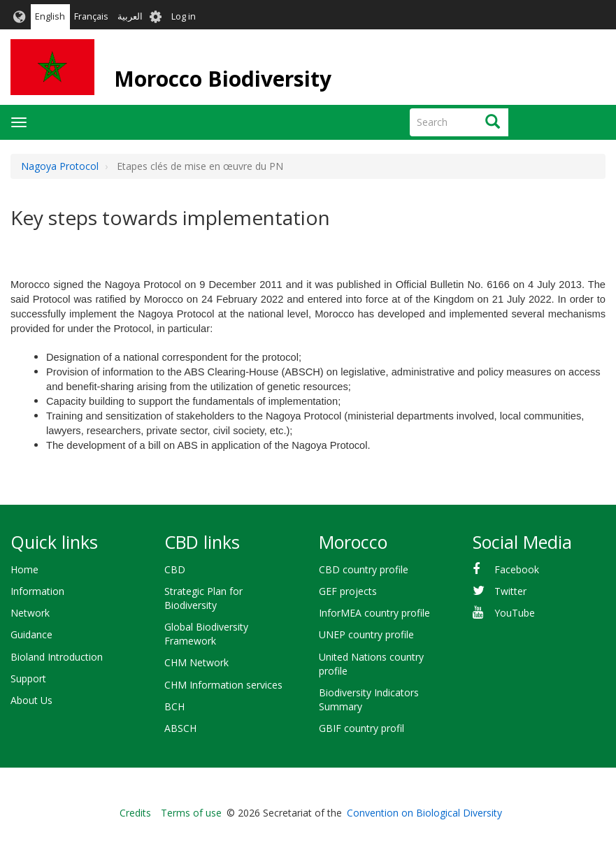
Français (91, 16)
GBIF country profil (361, 728)
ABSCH (180, 728)
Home (24, 569)
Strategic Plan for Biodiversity (203, 598)
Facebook (517, 569)
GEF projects (348, 591)
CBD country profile (364, 569)
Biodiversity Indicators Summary (369, 699)
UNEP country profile (366, 634)
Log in (184, 16)
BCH (174, 706)
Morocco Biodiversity (223, 79)
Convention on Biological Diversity (424, 813)
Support (28, 678)
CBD (175, 569)
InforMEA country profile (374, 613)
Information (37, 591)
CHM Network (196, 662)
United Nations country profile (371, 664)
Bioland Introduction (57, 657)
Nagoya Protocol (60, 166)
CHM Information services (223, 685)
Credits (135, 813)
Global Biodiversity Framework (206, 634)
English (50, 16)
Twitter (510, 591)
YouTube (515, 613)
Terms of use (191, 813)
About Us (31, 700)
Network (30, 613)
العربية (130, 16)
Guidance (31, 634)
